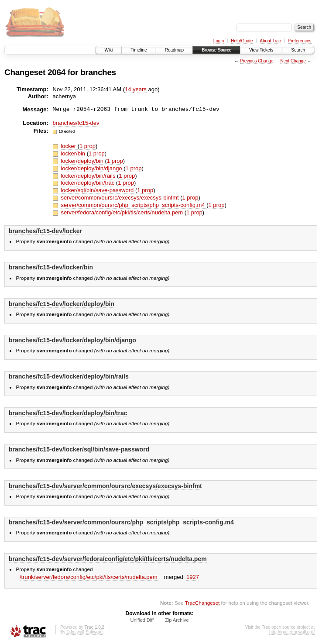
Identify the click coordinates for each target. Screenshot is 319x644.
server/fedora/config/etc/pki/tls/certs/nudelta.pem (122, 212)
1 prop (87, 146)
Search (298, 50)
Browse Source (216, 50)
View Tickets (261, 50)
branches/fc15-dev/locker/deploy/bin (62, 304)
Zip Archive (177, 620)
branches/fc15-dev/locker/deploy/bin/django (72, 340)
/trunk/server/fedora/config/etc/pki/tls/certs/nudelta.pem (89, 577)
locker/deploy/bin (83, 161)
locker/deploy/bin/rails (89, 176)
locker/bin (74, 153)
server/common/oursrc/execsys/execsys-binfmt (120, 198)
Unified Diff (142, 620)
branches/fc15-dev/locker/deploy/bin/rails (69, 376)
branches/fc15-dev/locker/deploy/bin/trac (68, 413)
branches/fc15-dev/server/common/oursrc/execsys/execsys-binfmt (105, 486)
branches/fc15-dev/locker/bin (51, 267)
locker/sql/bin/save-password (98, 190)
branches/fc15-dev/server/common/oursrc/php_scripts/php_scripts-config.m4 (121, 522)
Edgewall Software (84, 632)
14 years (136, 89)
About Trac (270, 41)
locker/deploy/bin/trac (88, 183)
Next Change (293, 61)
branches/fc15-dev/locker (45, 231)
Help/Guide (242, 41)
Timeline (139, 50)
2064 (57, 72)
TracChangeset (202, 603)
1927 (193, 577)
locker (69, 146)
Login (219, 41)
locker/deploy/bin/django (92, 168)
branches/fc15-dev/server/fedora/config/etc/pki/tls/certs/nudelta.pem (108, 559)
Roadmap (174, 50)
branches (98, 72)
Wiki (108, 50)
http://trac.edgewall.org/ (292, 632)
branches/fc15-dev (76, 123)
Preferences (300, 41)
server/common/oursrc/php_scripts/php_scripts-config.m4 (134, 205)
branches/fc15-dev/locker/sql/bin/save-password (79, 449)
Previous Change (257, 61)
